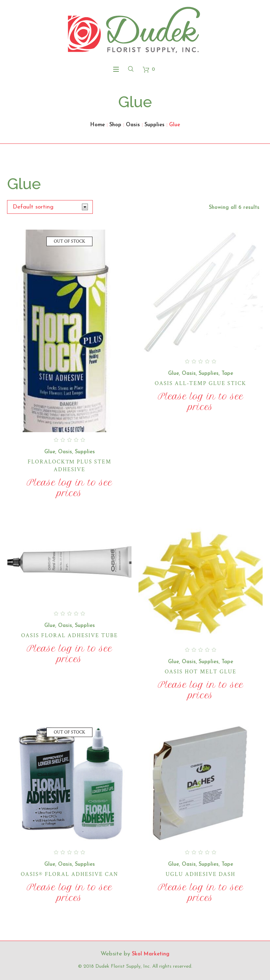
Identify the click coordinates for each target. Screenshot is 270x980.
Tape (227, 374)
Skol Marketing (151, 954)
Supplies (155, 125)
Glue (50, 452)
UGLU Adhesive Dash (201, 874)
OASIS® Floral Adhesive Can (69, 874)
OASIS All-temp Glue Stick (200, 383)
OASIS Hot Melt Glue (200, 672)
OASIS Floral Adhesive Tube (69, 636)
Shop (115, 125)
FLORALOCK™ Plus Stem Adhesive (69, 466)
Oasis (133, 125)
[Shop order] (50, 207)
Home (98, 125)
